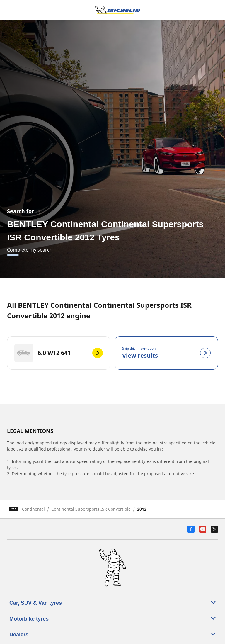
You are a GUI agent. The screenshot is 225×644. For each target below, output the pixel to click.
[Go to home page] (118, 10)
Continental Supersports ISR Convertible (91, 509)
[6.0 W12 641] (59, 353)
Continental (33, 509)
